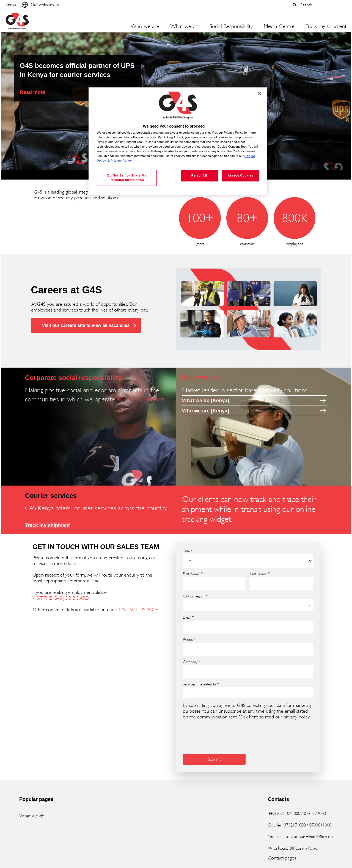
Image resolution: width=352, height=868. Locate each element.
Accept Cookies (240, 175)
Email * (189, 617)
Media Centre (279, 26)
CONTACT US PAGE (137, 610)
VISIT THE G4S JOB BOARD (61, 598)
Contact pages (282, 858)
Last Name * (260, 574)
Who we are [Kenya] (206, 411)
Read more (33, 92)
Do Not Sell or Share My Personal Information (127, 178)
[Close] (260, 93)
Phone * (189, 640)
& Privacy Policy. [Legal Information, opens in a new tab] (120, 161)
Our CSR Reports (142, 399)
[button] (295, 5)
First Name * (193, 574)
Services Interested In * (201, 684)
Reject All (199, 175)
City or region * (195, 596)
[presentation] (225, 736)
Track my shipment (326, 26)
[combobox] (322, 5)
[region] (178, 141)
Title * (188, 551)
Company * (192, 662)
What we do (32, 816)
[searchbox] (188, 693)
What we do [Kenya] (206, 401)
